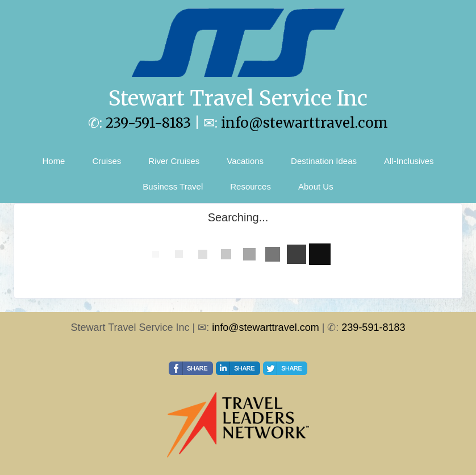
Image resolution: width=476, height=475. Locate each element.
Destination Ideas (324, 161)
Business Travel (173, 186)
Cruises (107, 161)
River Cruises (174, 161)
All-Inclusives (409, 161)
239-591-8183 (148, 123)
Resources (250, 186)
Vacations (245, 161)
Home (53, 161)
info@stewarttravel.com (304, 123)
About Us (316, 186)
